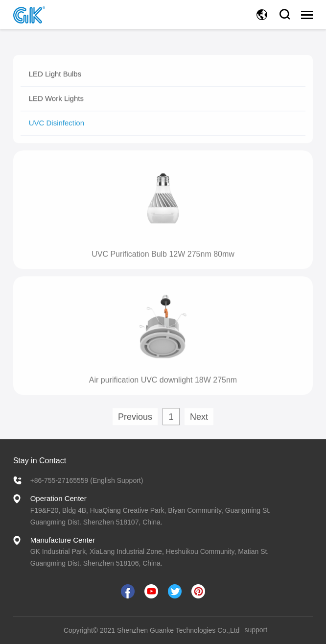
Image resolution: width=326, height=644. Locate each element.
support (256, 630)
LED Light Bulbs (55, 81)
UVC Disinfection (57, 130)
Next (199, 424)
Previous (135, 424)
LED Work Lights (56, 106)
